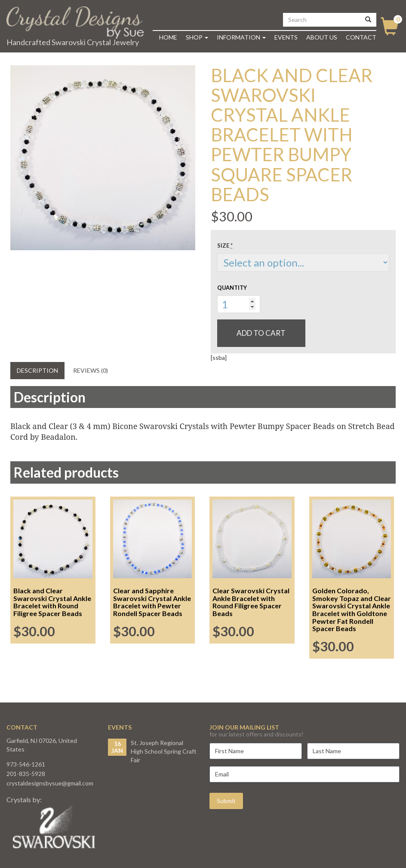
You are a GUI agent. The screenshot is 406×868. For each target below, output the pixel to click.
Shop (197, 37)
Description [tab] (37, 370)
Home (168, 37)
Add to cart (261, 333)
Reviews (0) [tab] (91, 370)
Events (286, 37)
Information (241, 37)
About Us (322, 37)
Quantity (232, 288)
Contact (361, 37)
